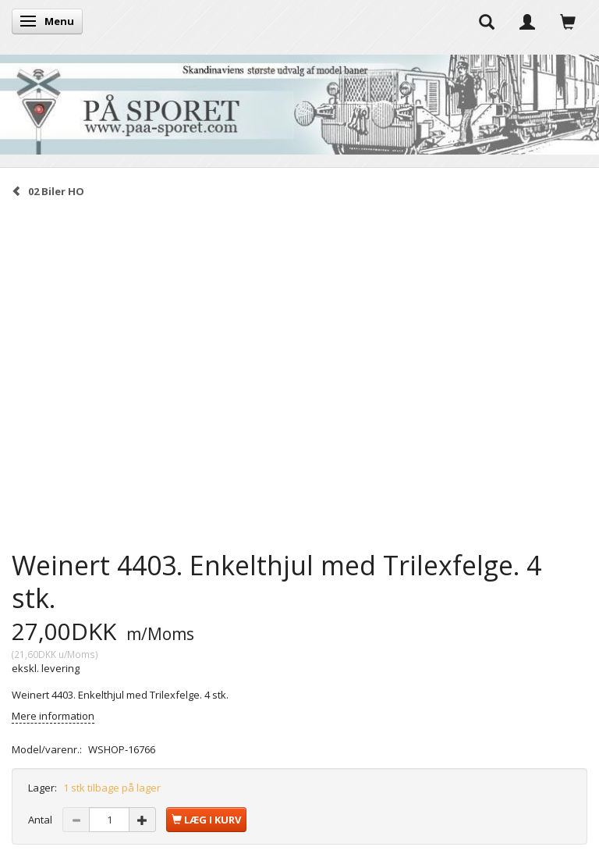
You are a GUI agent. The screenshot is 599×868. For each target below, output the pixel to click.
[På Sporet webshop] (299, 101)
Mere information (53, 716)
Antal (41, 820)
